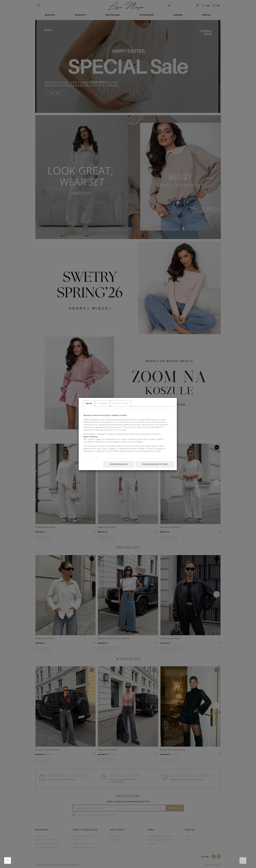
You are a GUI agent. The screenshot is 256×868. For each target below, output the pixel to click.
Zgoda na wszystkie (155, 464)
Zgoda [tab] (89, 403)
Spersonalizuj (119, 464)
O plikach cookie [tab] (121, 403)
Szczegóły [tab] (102, 403)
